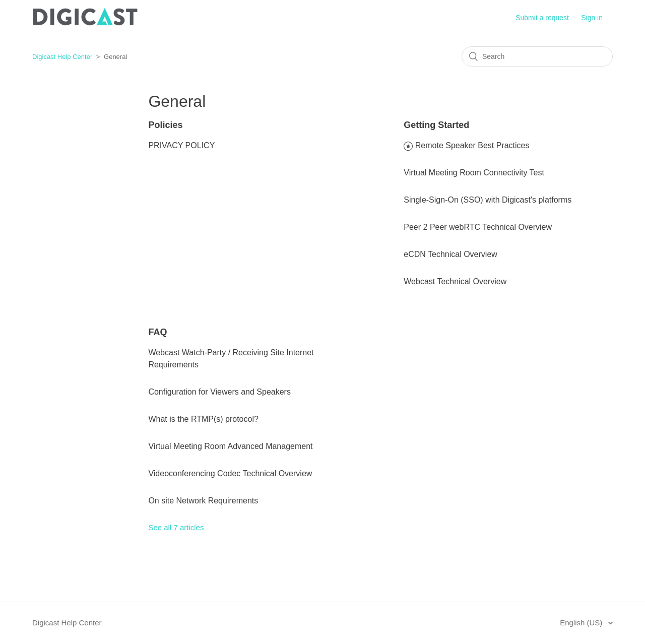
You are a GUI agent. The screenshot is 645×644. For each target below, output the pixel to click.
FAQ (157, 332)
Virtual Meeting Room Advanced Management (230, 446)
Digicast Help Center (62, 57)
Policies (165, 125)
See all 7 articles (176, 527)
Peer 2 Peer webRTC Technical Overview (478, 227)
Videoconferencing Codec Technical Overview (230, 473)
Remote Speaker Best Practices (472, 145)
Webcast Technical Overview (455, 281)
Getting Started (436, 125)
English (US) (582, 623)
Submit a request (542, 18)
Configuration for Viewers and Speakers (219, 392)
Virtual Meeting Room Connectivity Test (474, 173)
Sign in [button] (592, 18)
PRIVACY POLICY (181, 145)
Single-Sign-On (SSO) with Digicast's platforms (488, 200)
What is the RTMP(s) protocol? (203, 419)
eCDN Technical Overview (450, 254)
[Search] (537, 56)
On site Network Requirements (203, 501)
